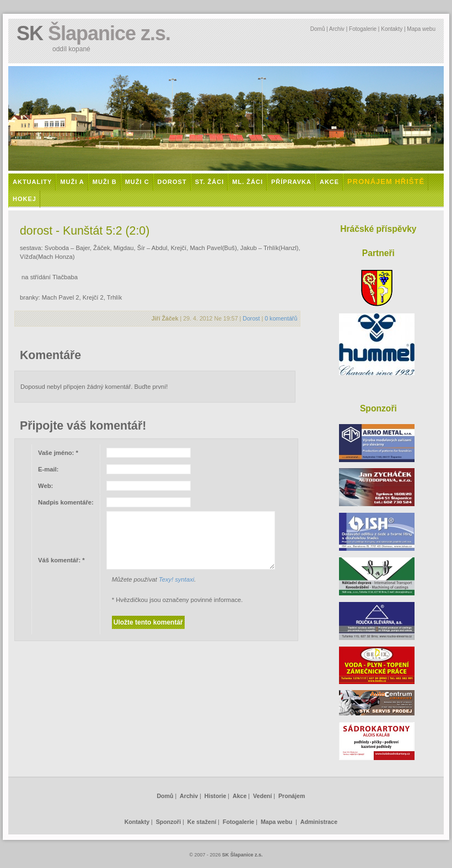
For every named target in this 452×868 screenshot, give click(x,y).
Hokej (25, 199)
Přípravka (291, 182)
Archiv (337, 29)
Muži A (72, 182)
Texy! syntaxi (176, 579)
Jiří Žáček (165, 318)
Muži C (137, 182)
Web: (45, 486)
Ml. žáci (247, 182)
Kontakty (392, 29)
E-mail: (48, 469)
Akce (329, 182)
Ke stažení (202, 822)
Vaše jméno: (58, 453)
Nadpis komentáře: (66, 502)
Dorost (172, 182)
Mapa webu (421, 29)
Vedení (262, 796)
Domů (318, 29)
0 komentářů (281, 318)
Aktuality (32, 182)
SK (93, 33)
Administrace (319, 822)
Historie (216, 796)
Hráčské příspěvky (378, 229)
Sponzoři (168, 822)
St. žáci (210, 182)
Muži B (105, 182)
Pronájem (292, 796)
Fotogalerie (363, 29)
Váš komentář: (61, 560)
